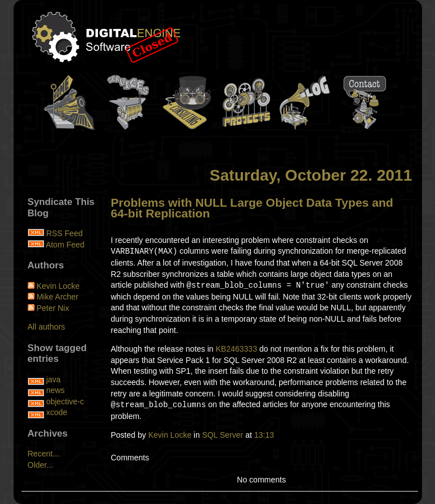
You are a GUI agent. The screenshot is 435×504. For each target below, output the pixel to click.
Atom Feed (65, 245)
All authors (46, 327)
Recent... (44, 454)
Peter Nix (53, 308)
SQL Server (223, 435)
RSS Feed (64, 233)
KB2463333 (236, 349)
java (53, 379)
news (55, 390)
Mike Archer (57, 297)
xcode (56, 412)
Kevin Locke (170, 435)
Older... (40, 465)
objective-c (65, 402)
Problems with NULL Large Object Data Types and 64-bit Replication (252, 208)
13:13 (264, 435)
